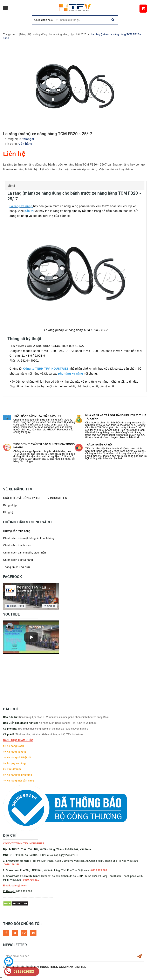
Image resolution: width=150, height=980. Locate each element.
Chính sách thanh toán (17, 545)
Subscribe (139, 956)
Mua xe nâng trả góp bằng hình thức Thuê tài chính (116, 417)
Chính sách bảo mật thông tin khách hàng (29, 538)
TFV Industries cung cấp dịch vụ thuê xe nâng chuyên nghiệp (53, 729)
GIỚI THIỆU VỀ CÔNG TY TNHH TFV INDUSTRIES (35, 498)
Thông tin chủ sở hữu (16, 567)
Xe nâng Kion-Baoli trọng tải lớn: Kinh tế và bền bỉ (68, 723)
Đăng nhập (10, 505)
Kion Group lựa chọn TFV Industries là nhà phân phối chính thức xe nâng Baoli (64, 717)
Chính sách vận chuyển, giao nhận (25, 553)
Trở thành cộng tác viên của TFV (37, 416)
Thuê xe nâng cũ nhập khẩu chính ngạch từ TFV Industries (49, 734)
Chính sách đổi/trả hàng (18, 560)
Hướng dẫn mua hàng (17, 531)
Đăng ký (8, 512)
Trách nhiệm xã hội (99, 445)
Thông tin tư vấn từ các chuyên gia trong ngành (44, 446)
